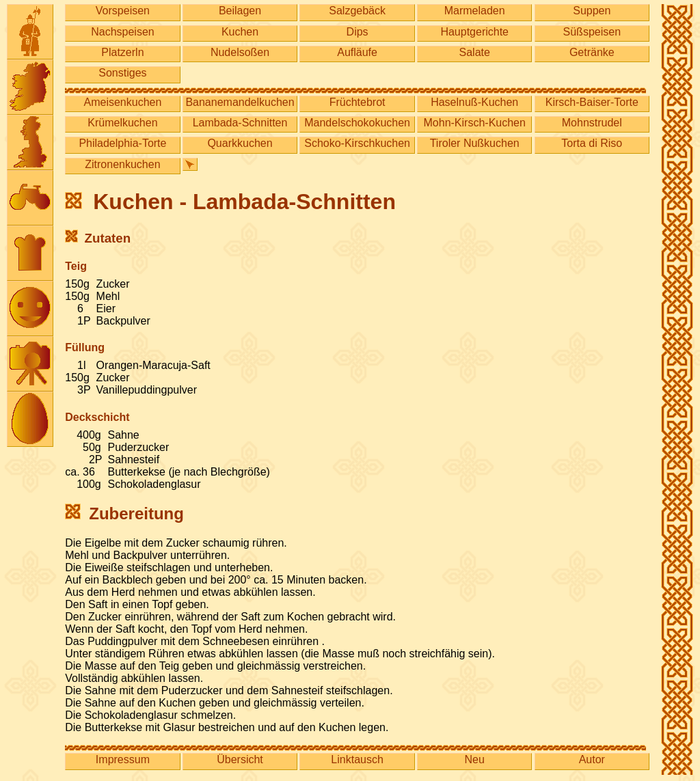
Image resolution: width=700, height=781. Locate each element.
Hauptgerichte (474, 32)
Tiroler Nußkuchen (475, 143)
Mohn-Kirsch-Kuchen (475, 123)
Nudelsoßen (240, 52)
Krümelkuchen (122, 123)
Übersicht (240, 759)
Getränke (592, 52)
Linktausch (357, 759)
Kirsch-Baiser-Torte (592, 102)
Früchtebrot (358, 102)
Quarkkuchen (240, 143)
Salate (475, 52)
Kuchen (240, 32)
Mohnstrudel (592, 123)
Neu (475, 759)
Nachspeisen (123, 32)
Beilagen (240, 11)
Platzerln (122, 52)
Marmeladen (475, 11)
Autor (592, 759)
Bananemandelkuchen (240, 102)
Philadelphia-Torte (122, 143)
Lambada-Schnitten (240, 123)
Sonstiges (122, 73)
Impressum (123, 759)
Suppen (592, 11)
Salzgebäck (357, 11)
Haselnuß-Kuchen (474, 102)
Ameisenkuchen (123, 102)
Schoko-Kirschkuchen (357, 143)
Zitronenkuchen (122, 164)
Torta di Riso (592, 143)
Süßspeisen (592, 32)
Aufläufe (357, 52)
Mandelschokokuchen (357, 123)
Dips (358, 32)
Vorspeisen (123, 11)
